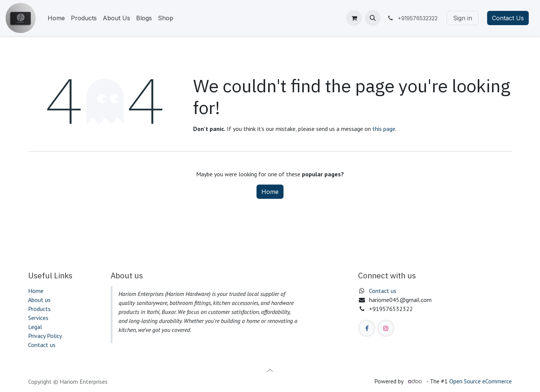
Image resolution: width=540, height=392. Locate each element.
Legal (35, 327)
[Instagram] (386, 328)
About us (39, 300)
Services (38, 318)
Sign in (463, 18)
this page (384, 129)
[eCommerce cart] (354, 18)
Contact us (42, 345)
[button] (373, 18)
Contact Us (508, 18)
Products (39, 309)
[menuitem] (56, 18)
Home (270, 192)
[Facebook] (367, 328)
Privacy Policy (45, 336)
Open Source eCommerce (481, 381)
